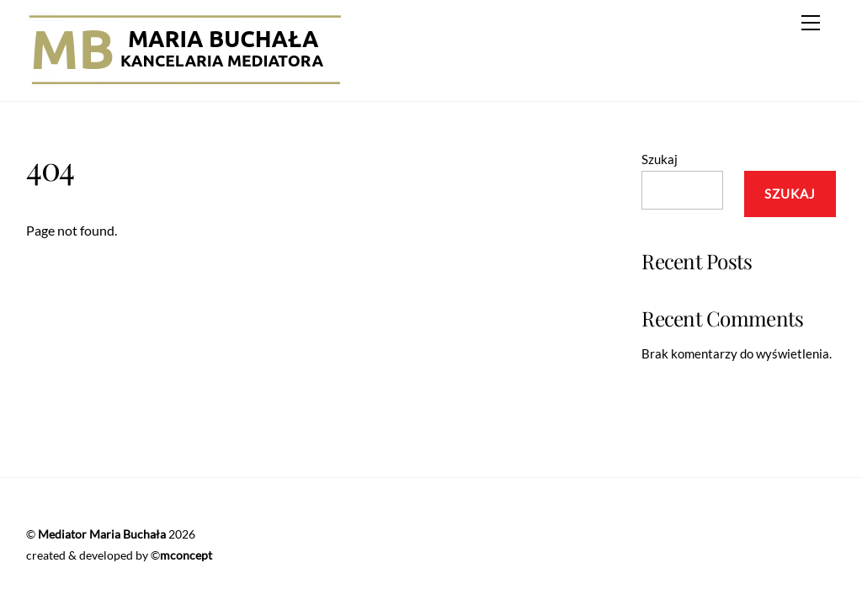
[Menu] (811, 23)
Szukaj (660, 159)
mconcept (186, 555)
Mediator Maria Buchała (102, 534)
